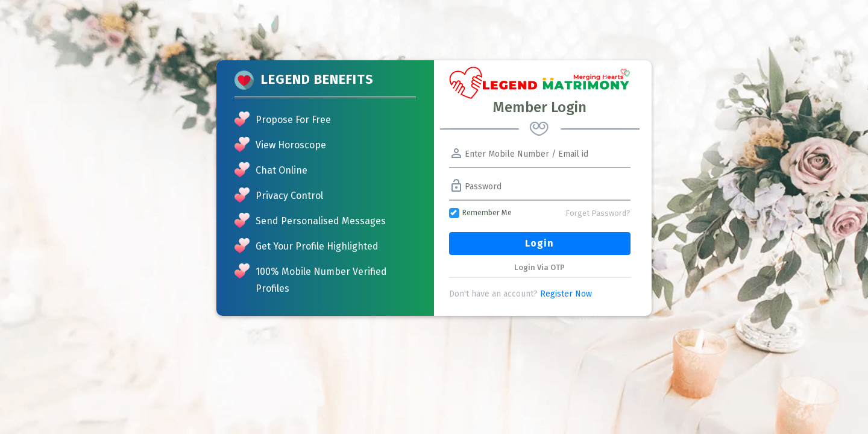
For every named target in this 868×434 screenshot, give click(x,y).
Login (539, 243)
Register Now (566, 294)
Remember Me (480, 213)
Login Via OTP (539, 267)
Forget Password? (598, 213)
